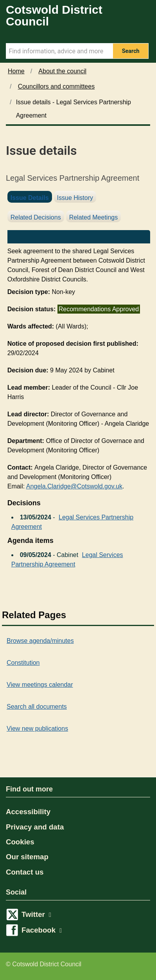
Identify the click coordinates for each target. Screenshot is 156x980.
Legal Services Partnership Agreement (73, 522)
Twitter (36, 914)
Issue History (75, 198)
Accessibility (28, 812)
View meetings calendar (40, 685)
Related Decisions (36, 217)
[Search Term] (59, 51)
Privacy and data (35, 827)
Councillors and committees (56, 86)
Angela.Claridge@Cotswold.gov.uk (74, 486)
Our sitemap (27, 857)
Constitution (23, 663)
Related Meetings (94, 217)
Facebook (42, 930)
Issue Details (30, 198)
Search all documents (37, 707)
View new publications (37, 729)
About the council (62, 71)
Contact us (25, 872)
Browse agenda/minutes (40, 641)
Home (16, 71)
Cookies (20, 842)
